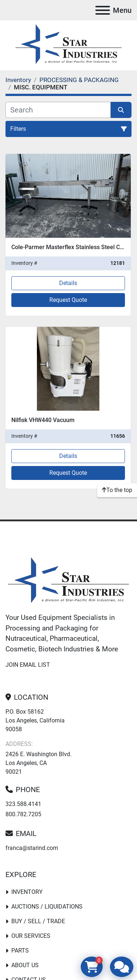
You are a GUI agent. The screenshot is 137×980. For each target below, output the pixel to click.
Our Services (31, 936)
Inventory (27, 892)
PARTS (20, 951)
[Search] (58, 110)
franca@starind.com (32, 848)
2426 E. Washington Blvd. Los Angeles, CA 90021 (39, 763)
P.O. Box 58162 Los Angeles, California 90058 (35, 720)
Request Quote (68, 300)
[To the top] (117, 490)
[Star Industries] (68, 581)
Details (68, 283)
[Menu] (103, 10)
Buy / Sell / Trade (38, 921)
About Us (25, 965)
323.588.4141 (23, 804)
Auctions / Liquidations (47, 907)
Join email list (28, 665)
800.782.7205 (23, 814)
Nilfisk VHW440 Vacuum (43, 420)
